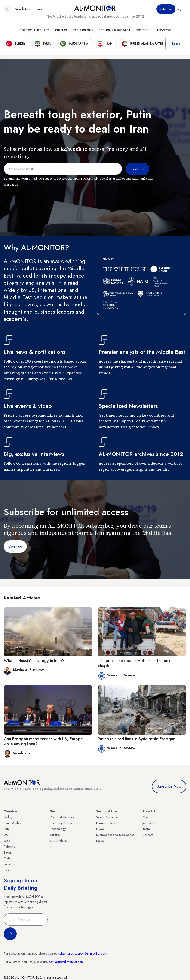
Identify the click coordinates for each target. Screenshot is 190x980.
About (146, 817)
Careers (148, 835)
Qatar (8, 858)
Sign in (182, 9)
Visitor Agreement (108, 817)
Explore (142, 30)
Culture (61, 30)
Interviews (162, 30)
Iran (6, 829)
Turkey (8, 817)
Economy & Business (114, 30)
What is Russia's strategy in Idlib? (34, 661)
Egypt (7, 853)
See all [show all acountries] (177, 44)
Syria (7, 870)
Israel (7, 841)
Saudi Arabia (12, 823)
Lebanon (9, 864)
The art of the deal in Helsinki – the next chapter (135, 663)
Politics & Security (35, 30)
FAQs (100, 829)
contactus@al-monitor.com (66, 962)
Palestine (9, 847)
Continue (15, 546)
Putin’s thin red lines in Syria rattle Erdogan (136, 739)
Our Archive (58, 841)
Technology (83, 30)
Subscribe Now (169, 786)
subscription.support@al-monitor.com (83, 953)
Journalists (149, 823)
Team (146, 829)
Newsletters (22, 9)
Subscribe (166, 9)
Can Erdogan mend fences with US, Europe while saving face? (43, 741)
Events (38, 9)
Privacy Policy (106, 823)
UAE (7, 835)
